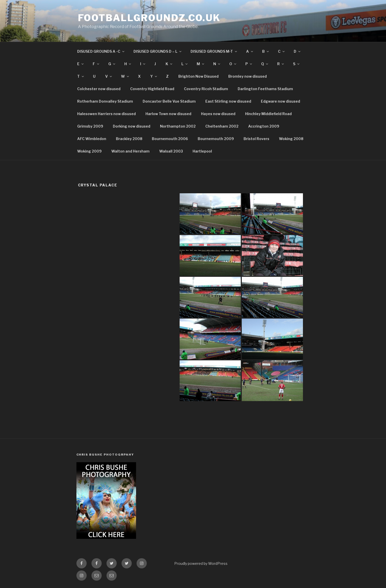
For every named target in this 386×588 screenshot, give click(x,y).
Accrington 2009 (264, 126)
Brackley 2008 (129, 139)
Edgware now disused (281, 101)
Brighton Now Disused (198, 76)
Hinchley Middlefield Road (268, 114)
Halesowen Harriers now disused (107, 114)
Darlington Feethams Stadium (265, 89)
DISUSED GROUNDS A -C (101, 51)
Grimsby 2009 (90, 126)
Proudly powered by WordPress (201, 563)
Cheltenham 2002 (222, 126)
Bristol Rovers (256, 139)
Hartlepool (202, 151)
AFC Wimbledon (92, 139)
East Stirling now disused (228, 101)
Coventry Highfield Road (152, 89)
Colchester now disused (99, 89)
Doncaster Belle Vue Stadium (169, 101)
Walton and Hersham (130, 151)
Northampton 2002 (178, 126)
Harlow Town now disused (168, 114)
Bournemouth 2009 (216, 139)
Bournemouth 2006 (170, 139)
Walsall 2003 (171, 151)
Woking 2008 (291, 139)
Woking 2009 (89, 151)
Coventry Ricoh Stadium (206, 89)
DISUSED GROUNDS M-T (214, 51)
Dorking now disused (132, 126)
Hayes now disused (218, 114)
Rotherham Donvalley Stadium (105, 101)
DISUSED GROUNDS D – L (158, 51)
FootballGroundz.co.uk (149, 18)
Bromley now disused (248, 76)
